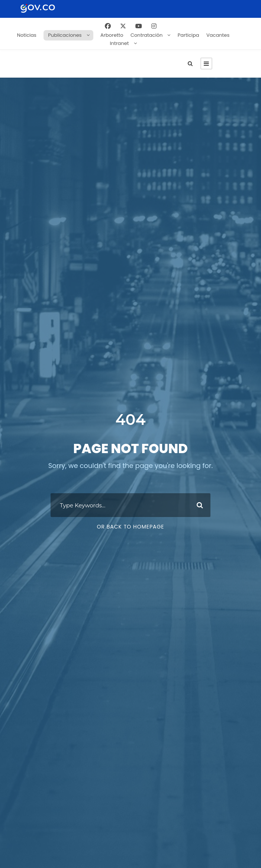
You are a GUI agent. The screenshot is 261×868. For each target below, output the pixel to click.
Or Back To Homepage (130, 530)
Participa (188, 35)
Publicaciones (65, 35)
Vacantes (218, 35)
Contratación (146, 35)
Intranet (120, 43)
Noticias (27, 35)
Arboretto (112, 35)
